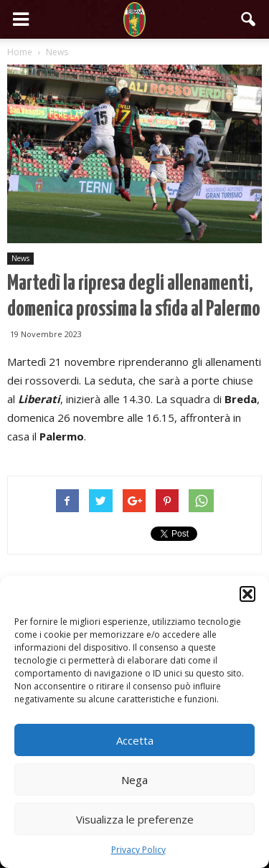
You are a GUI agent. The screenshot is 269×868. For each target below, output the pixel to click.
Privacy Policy (138, 850)
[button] (247, 594)
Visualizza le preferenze (135, 819)
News (20, 258)
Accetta (135, 740)
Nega (134, 780)
